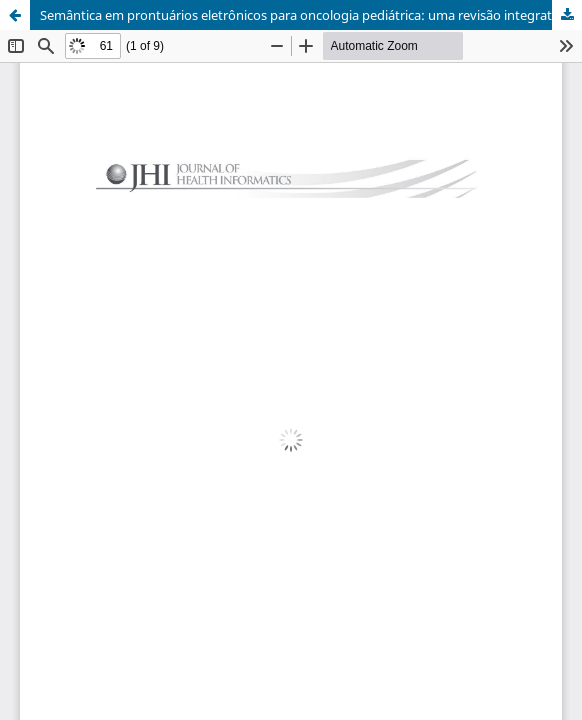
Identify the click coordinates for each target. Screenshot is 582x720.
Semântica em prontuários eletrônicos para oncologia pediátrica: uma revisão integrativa (304, 15)
